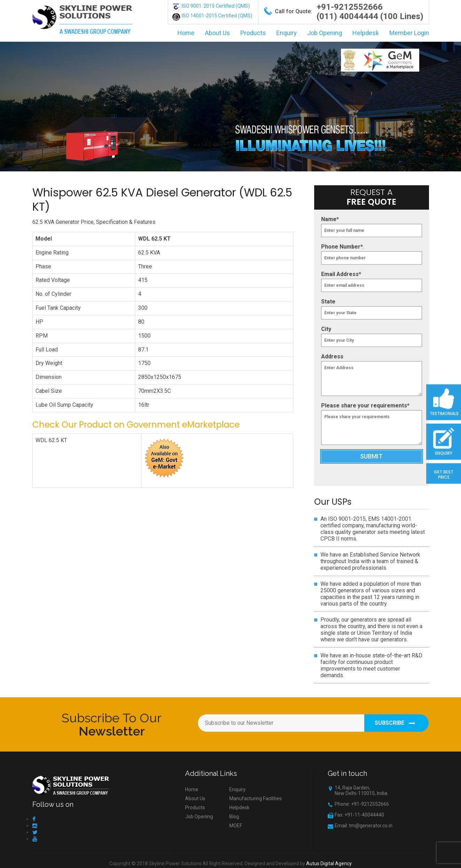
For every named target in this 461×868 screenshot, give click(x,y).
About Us (217, 33)
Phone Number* (342, 247)
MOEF (236, 826)
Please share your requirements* (365, 405)
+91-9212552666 (350, 7)
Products (253, 33)
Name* (330, 219)
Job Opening (325, 33)
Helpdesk (366, 33)
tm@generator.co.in (371, 826)
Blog (234, 817)
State (328, 302)
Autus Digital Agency (329, 863)
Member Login (409, 33)
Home (186, 33)
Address (332, 356)
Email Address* (341, 274)
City (326, 329)
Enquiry (287, 33)
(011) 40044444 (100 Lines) (370, 16)
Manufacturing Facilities (256, 798)
